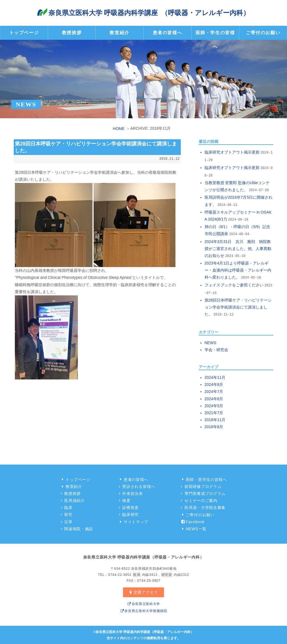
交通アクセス (143, 592)
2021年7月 (214, 412)
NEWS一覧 (193, 528)
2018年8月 (214, 426)
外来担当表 (131, 493)
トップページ (24, 33)
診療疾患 (129, 507)
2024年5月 (214, 405)
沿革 (67, 521)
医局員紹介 (73, 500)
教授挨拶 (72, 33)
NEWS (210, 342)
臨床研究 (129, 514)
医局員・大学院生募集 (204, 507)
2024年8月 (214, 384)
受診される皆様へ (137, 486)
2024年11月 (215, 377)
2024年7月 (214, 391)
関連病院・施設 (77, 528)
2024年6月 (214, 398)
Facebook (192, 521)
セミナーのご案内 (199, 500)
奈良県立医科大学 (143, 603)
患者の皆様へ (168, 33)
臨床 (67, 507)
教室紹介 (119, 33)
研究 (67, 514)
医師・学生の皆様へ (215, 40)
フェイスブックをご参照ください (234, 284)
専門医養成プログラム (204, 493)
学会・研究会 (216, 349)
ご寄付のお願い (263, 33)
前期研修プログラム (202, 486)
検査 (125, 500)
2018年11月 (215, 419)
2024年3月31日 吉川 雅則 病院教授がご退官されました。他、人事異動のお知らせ (238, 248)
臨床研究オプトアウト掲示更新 (232, 152)
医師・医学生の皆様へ (204, 479)
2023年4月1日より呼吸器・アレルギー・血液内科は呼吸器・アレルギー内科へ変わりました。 (238, 270)
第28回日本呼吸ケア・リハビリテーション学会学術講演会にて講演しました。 (238, 307)
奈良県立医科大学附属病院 (143, 610)
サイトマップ (133, 521)
